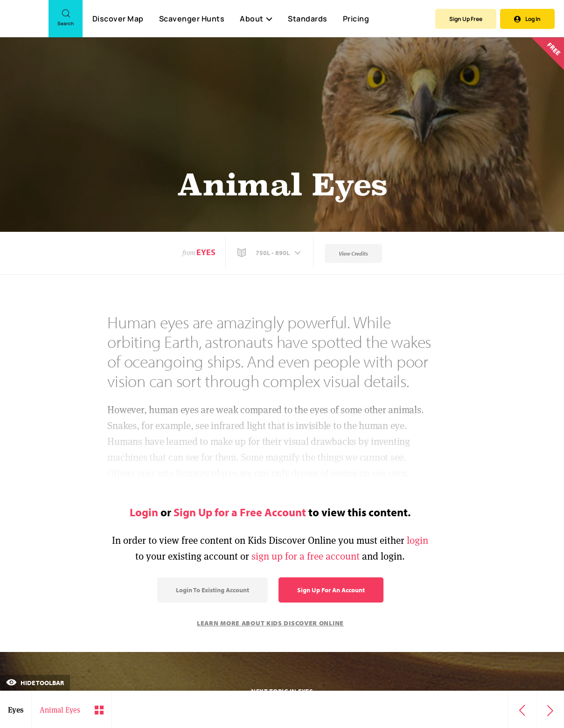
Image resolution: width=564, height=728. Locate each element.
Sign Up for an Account (331, 590)
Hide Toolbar (35, 683)
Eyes (206, 252)
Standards (308, 19)
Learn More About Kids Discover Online (270, 623)
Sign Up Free (466, 19)
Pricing (356, 19)
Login (144, 512)
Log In (527, 19)
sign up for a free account (306, 556)
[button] (270, 253)
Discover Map (118, 19)
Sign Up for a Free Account (240, 512)
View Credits (353, 253)
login (418, 540)
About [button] (256, 19)
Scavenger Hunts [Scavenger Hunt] (191, 19)
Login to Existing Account (212, 590)
